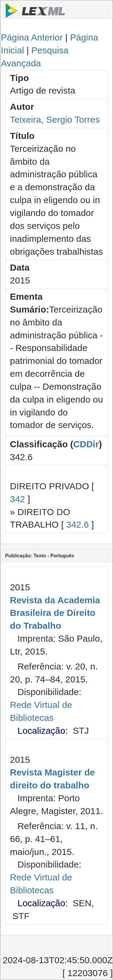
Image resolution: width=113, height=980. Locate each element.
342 (17, 499)
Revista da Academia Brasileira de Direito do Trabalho (55, 613)
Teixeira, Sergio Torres (55, 120)
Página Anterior (32, 37)
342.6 (78, 524)
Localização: (43, 731)
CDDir (86, 444)
